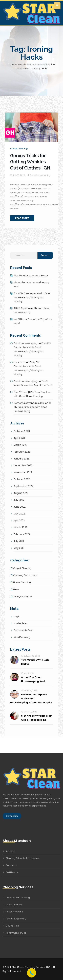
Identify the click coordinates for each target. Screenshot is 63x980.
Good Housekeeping (40, 175)
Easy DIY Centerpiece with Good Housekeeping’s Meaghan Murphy (32, 297)
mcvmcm (20, 362)
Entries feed (21, 623)
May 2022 (19, 514)
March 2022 (20, 527)
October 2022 (22, 479)
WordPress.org (22, 637)
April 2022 (19, 521)
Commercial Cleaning (18, 898)
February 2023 (22, 452)
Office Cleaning (14, 905)
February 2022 (22, 534)
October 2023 (22, 431)
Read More (22, 218)
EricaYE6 (18, 392)
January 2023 (21, 459)
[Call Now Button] (32, 973)
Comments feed (24, 630)
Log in (17, 617)
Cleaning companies (25, 575)
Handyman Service (16, 933)
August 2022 (21, 493)
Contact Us (12, 816)
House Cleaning (14, 912)
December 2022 (23, 466)
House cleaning (19, 148)
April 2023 (19, 438)
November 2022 (23, 472)
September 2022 (23, 486)
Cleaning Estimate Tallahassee (22, 858)
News (16, 589)
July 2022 (19, 500)
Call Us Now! (12, 872)
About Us (10, 851)
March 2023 (20, 445)
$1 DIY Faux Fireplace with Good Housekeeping (32, 407)
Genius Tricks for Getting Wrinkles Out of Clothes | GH (30, 162)
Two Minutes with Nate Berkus (31, 276)
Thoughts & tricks (23, 596)
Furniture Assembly (16, 919)
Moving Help (12, 926)
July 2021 (19, 541)
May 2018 (19, 548)
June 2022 (20, 507)
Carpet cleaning (22, 568)
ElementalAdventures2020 (29, 403)
